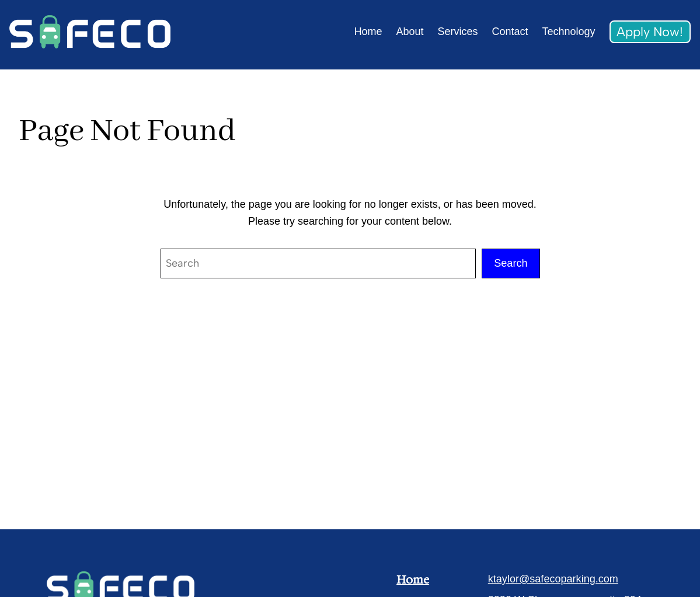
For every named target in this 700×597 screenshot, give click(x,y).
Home (413, 579)
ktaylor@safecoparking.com (553, 579)
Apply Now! (650, 32)
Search (511, 263)
